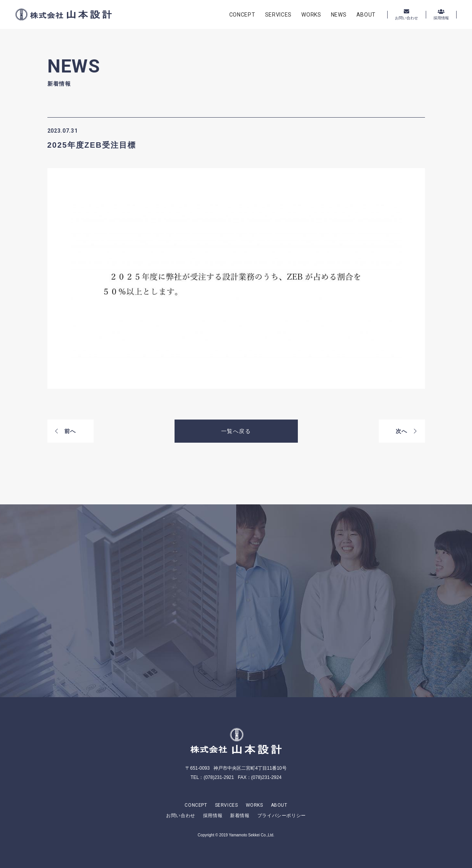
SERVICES (279, 15)
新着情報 (240, 816)
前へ (66, 431)
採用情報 (213, 816)
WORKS (311, 15)
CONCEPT (242, 15)
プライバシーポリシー (282, 816)
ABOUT (366, 15)
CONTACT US (131, 635)
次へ (406, 431)
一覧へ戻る (236, 431)
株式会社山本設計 (64, 14)
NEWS (339, 15)
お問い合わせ (181, 816)
